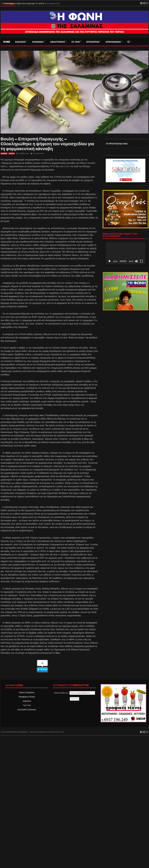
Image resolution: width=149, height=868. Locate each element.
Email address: (75, 693)
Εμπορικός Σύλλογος (27, 710)
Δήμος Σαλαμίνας (27, 692)
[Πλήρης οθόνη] (141, 261)
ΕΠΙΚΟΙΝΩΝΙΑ (113, 42)
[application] (126, 253)
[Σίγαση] (137, 261)
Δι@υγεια (27, 701)
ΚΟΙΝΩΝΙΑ (38, 42)
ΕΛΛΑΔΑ (12, 154)
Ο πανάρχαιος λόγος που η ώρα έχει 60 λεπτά (24, 3)
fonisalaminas (38, 153)
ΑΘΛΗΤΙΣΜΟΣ (58, 42)
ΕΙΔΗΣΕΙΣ (20, 42)
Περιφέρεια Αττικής (27, 697)
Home (7, 42)
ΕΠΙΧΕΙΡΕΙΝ (93, 42)
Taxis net (27, 705)
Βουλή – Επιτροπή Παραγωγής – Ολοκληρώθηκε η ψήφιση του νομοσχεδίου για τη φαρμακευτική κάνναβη (47, 144)
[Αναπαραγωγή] (110, 261)
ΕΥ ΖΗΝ (76, 42)
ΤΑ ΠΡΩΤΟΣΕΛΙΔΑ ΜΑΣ (117, 144)
